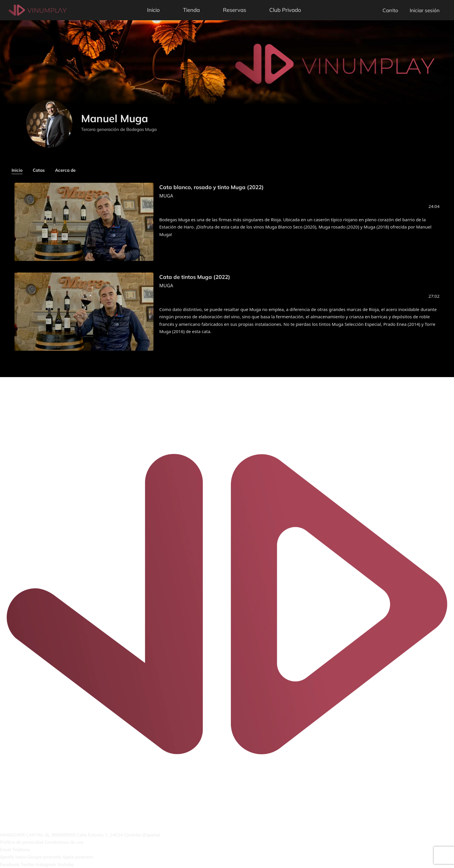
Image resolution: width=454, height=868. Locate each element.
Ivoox (21, 857)
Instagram (46, 864)
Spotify (7, 857)
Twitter (28, 864)
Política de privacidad (22, 842)
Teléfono (21, 850)
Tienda (191, 10)
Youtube (65, 864)
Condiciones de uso (64, 842)
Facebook (10, 864)
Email (6, 850)
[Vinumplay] (38, 10)
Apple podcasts (78, 857)
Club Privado (285, 10)
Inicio (153, 10)
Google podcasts (44, 857)
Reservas (235, 10)
